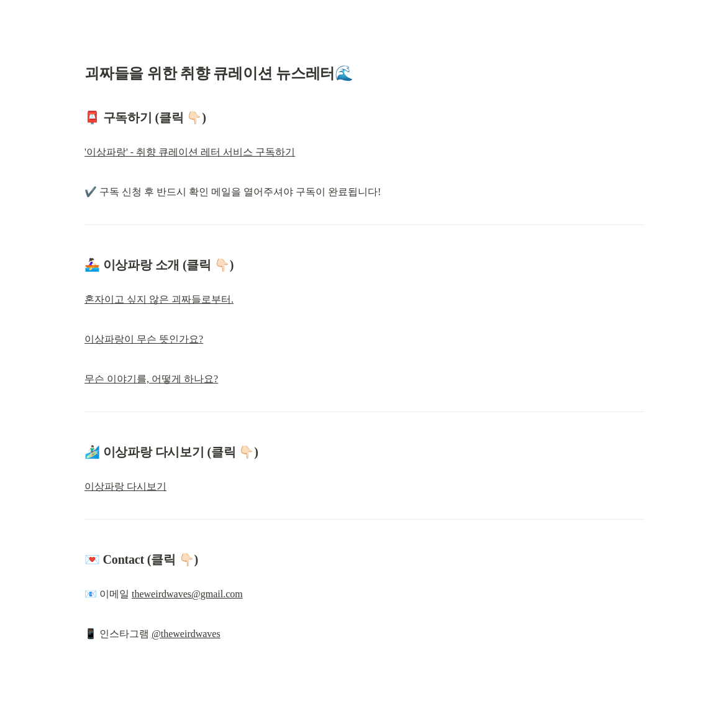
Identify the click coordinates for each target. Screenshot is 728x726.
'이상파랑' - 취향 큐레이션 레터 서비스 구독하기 (190, 152)
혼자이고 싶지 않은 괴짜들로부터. (159, 299)
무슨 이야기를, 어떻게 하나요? (151, 379)
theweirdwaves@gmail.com (187, 594)
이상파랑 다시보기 (125, 486)
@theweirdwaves (186, 634)
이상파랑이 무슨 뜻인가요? (144, 339)
